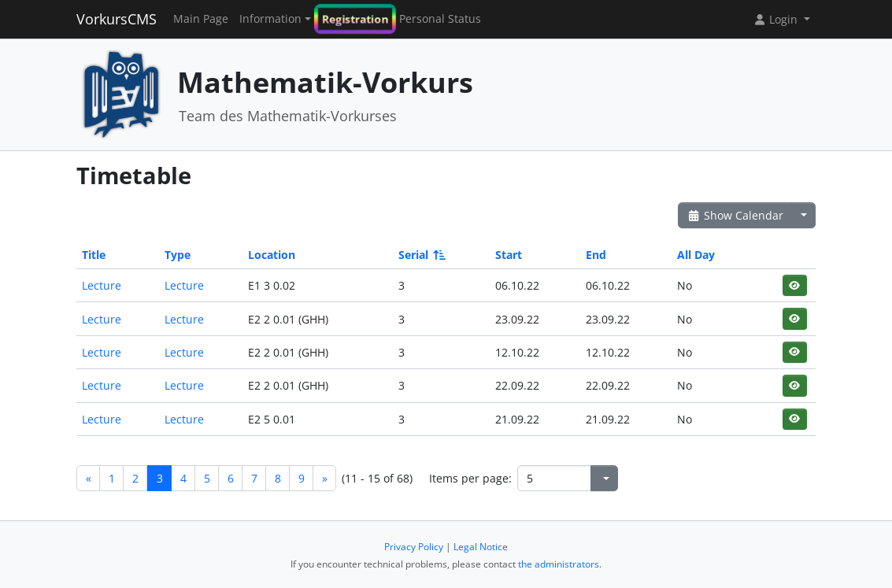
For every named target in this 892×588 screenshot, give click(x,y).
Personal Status (440, 19)
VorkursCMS (117, 19)
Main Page (201, 19)
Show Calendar (735, 215)
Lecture (102, 285)
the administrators (559, 564)
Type (178, 255)
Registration (355, 19)
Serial (421, 255)
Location (272, 255)
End (596, 255)
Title (94, 255)
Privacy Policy (414, 547)
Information (270, 19)
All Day (696, 255)
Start (509, 255)
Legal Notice (481, 547)
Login (777, 19)
